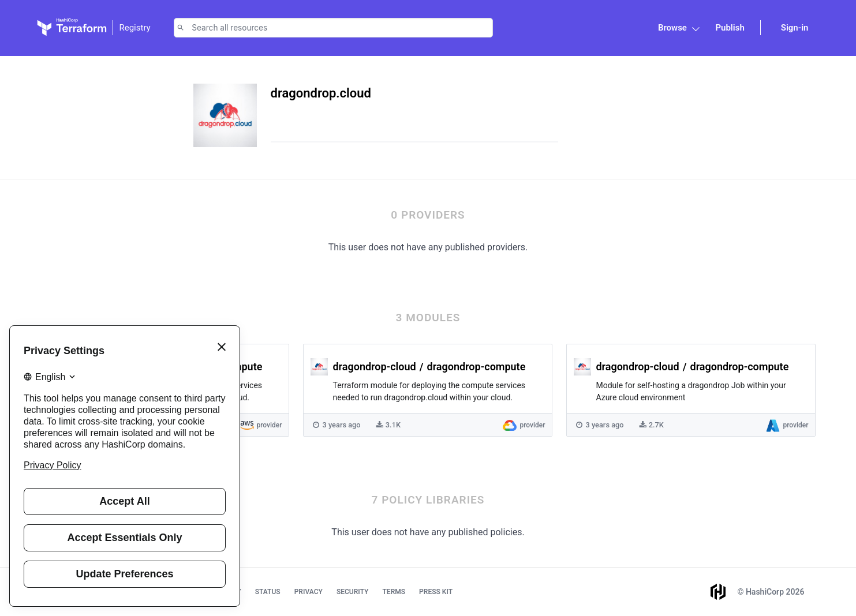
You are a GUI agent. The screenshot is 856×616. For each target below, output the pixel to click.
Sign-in (795, 28)
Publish (730, 28)
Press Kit (436, 592)
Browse (672, 28)
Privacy (309, 592)
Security (353, 592)
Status (268, 592)
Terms (394, 592)
